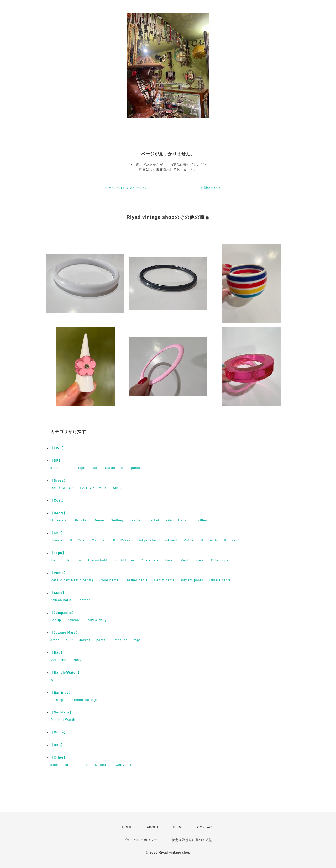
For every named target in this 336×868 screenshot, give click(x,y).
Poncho (81, 520)
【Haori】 (59, 513)
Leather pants (136, 580)
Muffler (189, 540)
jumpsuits (120, 640)
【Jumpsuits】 (63, 613)
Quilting (117, 520)
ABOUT (153, 827)
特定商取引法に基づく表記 (192, 840)
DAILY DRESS (62, 488)
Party (77, 660)
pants (135, 468)
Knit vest (170, 540)
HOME (127, 827)
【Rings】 (59, 732)
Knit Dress (122, 540)
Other (203, 520)
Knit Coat (78, 540)
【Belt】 (57, 745)
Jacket (154, 520)
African (73, 620)
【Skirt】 (58, 593)
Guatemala (150, 560)
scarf (54, 765)
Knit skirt (232, 540)
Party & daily (96, 620)
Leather (136, 520)
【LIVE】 (58, 448)
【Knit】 (57, 533)
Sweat (199, 560)
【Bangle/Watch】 (66, 673)
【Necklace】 (62, 712)
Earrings (57, 700)
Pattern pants (192, 580)
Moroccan (58, 660)
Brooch (71, 765)
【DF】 (56, 461)
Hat (86, 765)
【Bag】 (57, 653)
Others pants (220, 580)
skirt (95, 468)
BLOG (178, 827)
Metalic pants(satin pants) (72, 580)
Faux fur (185, 520)
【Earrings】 (61, 693)
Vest (184, 560)
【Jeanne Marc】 (65, 633)
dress (55, 468)
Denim (99, 520)
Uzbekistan (59, 520)
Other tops (220, 560)
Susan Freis (115, 468)
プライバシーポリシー (140, 840)
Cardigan (99, 540)
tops (82, 468)
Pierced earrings (84, 700)
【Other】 (59, 758)
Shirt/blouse (124, 560)
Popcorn (74, 560)
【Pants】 (59, 573)
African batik (98, 560)
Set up (118, 488)
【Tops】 (58, 553)
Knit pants (210, 540)
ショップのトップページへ (125, 188)
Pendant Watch (63, 720)
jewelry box (122, 765)
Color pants (109, 580)
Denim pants (164, 580)
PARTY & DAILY (93, 488)
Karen (170, 560)
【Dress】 (59, 481)
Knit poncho (146, 540)
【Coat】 (58, 500)
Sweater (57, 540)
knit (69, 468)
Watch (56, 680)
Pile (169, 520)
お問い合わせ (211, 188)
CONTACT (206, 827)
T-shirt (56, 560)
